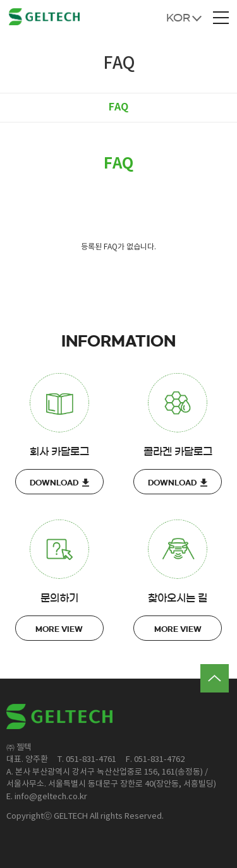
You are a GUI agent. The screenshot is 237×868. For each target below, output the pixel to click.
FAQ (118, 107)
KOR (178, 18)
